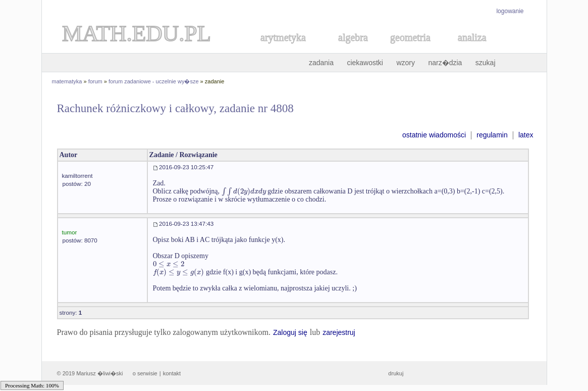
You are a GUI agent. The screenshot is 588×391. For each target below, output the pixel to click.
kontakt (172, 373)
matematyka (67, 81)
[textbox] (244, 191)
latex (526, 135)
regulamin (492, 135)
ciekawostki (365, 63)
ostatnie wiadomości (434, 135)
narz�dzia (445, 63)
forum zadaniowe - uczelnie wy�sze (154, 81)
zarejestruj (339, 332)
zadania (321, 63)
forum (95, 81)
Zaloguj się (290, 332)
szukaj (486, 63)
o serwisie (145, 373)
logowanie (510, 11)
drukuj (396, 373)
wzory (406, 63)
